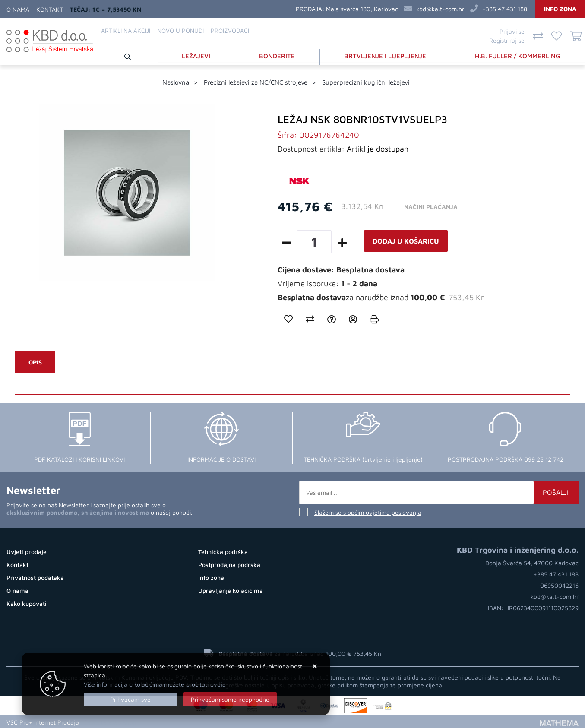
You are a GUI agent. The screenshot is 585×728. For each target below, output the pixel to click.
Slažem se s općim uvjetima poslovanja (368, 512)
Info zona (560, 9)
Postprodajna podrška (229, 564)
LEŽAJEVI (198, 55)
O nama (18, 9)
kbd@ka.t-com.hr (440, 9)
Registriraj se (507, 40)
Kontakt (50, 9)
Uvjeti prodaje (27, 551)
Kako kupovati (27, 603)
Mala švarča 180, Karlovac (362, 9)
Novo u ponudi (180, 30)
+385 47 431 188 (505, 9)
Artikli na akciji (126, 30)
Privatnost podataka (35, 577)
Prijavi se (512, 31)
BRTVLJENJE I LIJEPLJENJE (386, 55)
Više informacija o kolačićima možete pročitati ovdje (155, 684)
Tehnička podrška (223, 551)
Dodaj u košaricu (406, 241)
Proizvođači (230, 30)
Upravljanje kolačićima (231, 590)
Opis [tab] (35, 362)
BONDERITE (278, 55)
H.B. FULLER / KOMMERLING (518, 55)
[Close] (130, 699)
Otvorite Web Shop (110, 721)
